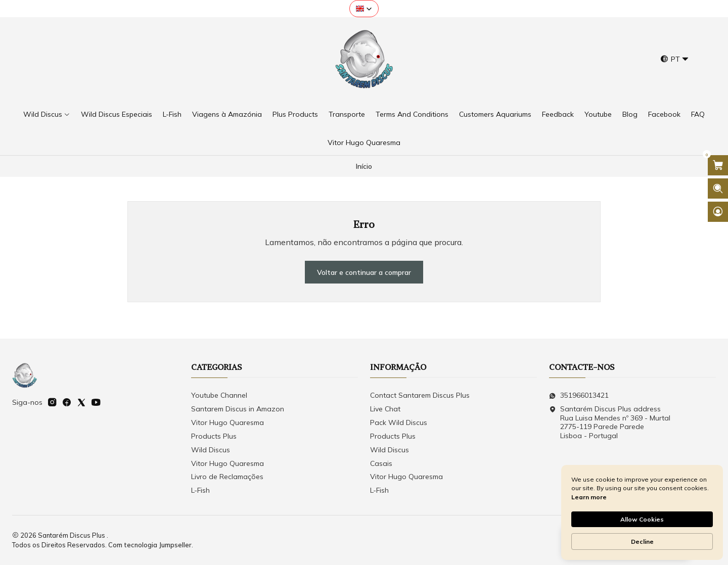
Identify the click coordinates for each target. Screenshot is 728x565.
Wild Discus (211, 450)
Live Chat (385, 409)
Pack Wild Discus (399, 422)
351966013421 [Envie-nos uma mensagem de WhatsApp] (579, 395)
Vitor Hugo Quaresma (227, 422)
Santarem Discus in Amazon (238, 409)
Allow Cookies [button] (642, 519)
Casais (381, 463)
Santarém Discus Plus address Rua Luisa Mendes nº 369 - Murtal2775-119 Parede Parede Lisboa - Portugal (610, 422)
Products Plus (214, 436)
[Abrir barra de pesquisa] (718, 189)
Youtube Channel (219, 395)
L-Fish (200, 490)
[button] (364, 9)
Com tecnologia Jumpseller (150, 545)
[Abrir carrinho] (718, 165)
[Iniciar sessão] (718, 212)
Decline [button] (642, 542)
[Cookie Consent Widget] (642, 512)
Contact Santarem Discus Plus (420, 395)
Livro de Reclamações (227, 477)
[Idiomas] (675, 59)
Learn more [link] (589, 497)
